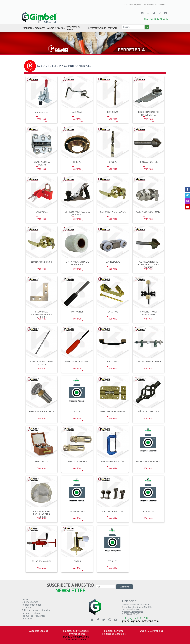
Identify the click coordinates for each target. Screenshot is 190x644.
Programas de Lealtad (73, 28)
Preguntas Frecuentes (34, 616)
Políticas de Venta (114, 631)
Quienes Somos (30, 602)
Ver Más (42, 119)
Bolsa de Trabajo (31, 613)
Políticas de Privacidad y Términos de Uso (76, 632)
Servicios (60, 28)
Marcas (50, 28)
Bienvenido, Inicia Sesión (155, 4)
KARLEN (41, 66)
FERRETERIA (55, 66)
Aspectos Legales (39, 631)
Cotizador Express (133, 4)
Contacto (112, 28)
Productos (28, 28)
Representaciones (97, 28)
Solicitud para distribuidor (36, 610)
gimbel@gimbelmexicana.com (140, 621)
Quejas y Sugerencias (151, 631)
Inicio (25, 599)
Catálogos (40, 28)
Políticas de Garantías (114, 634)
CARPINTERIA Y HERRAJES (77, 66)
